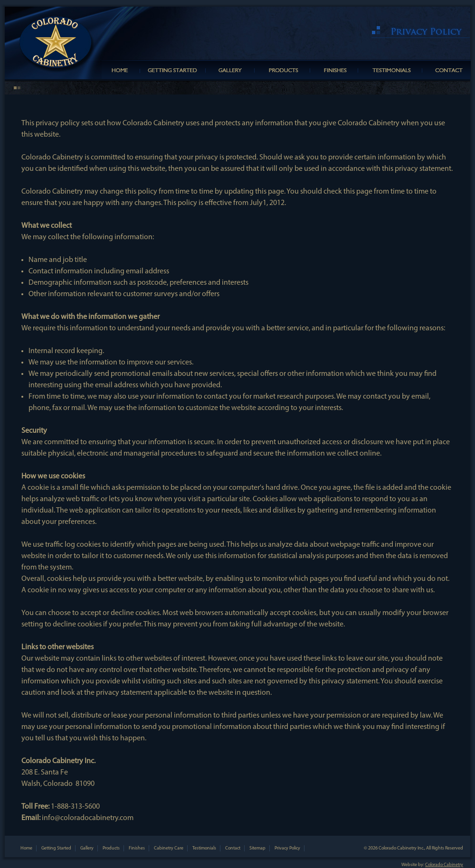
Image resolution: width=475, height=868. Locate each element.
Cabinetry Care (169, 848)
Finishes (137, 848)
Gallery (87, 848)
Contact (233, 848)
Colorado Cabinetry (444, 865)
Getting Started (56, 848)
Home (26, 848)
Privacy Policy (287, 848)
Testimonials (204, 848)
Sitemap (257, 848)
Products (111, 848)
